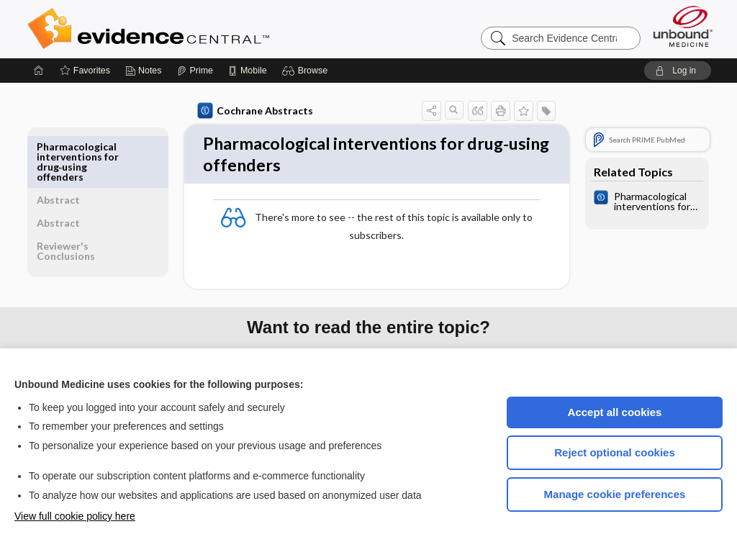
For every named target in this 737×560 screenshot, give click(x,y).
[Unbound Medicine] (683, 26)
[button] (307, 71)
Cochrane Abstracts (253, 111)
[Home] (39, 71)
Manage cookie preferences (615, 494)
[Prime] (195, 71)
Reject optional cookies (615, 452)
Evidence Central (206, 29)
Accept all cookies (615, 412)
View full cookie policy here (75, 516)
